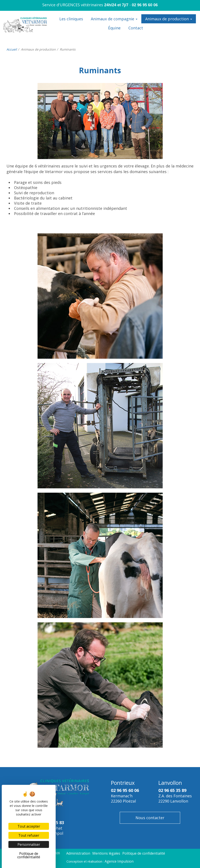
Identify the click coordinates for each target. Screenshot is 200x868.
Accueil (12, 49)
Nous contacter (150, 818)
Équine (114, 28)
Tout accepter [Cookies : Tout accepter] (29, 826)
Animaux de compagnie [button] (114, 19)
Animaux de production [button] (169, 19)
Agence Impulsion (119, 861)
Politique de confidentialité (144, 853)
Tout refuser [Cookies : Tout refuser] (29, 835)
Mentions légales (106, 853)
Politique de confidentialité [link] (29, 855)
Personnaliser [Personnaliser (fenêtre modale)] (29, 844)
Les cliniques (71, 19)
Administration (78, 853)
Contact (136, 28)
